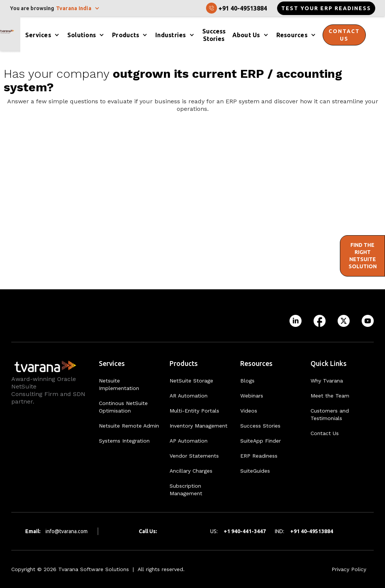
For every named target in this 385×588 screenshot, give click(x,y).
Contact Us (325, 433)
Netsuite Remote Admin (129, 426)
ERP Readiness (259, 456)
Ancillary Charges (191, 471)
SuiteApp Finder (261, 441)
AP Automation (189, 441)
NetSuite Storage (191, 381)
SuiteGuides (255, 471)
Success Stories (260, 426)
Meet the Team (330, 396)
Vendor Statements (194, 456)
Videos (249, 411)
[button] (78, 8)
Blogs (247, 381)
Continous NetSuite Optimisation (123, 407)
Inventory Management (199, 426)
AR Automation (189, 396)
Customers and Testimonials (330, 414)
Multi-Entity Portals (194, 411)
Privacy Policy (349, 569)
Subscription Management (186, 490)
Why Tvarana (327, 381)
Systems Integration (124, 441)
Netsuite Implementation (119, 384)
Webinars (252, 396)
